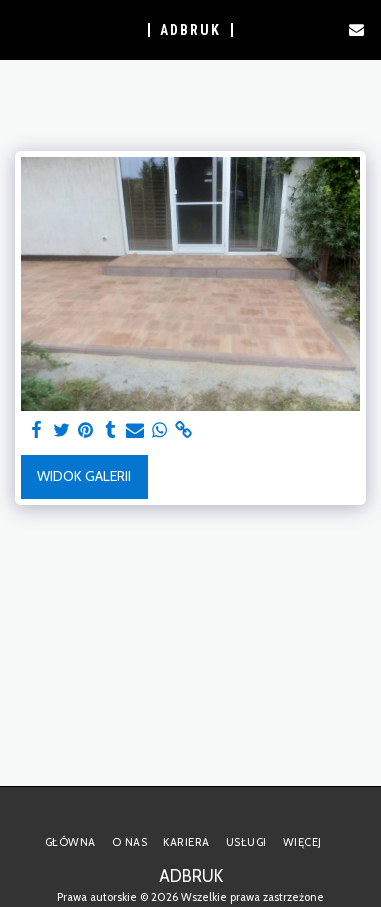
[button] (22, 29)
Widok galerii (84, 476)
